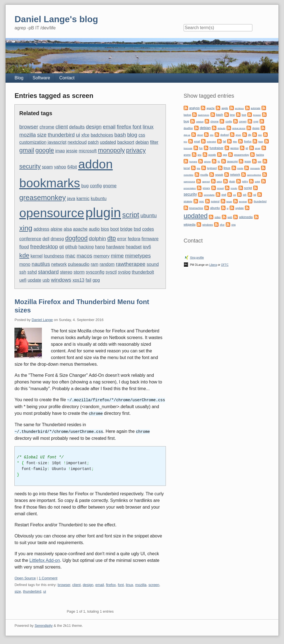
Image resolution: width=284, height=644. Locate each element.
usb (46, 280)
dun (260, 135)
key (199, 168)
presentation (190, 188)
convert (243, 122)
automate (256, 108)
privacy (136, 150)
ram (95, 264)
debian (142, 142)
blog (132, 135)
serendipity (209, 195)
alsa (68, 229)
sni (234, 195)
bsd (137, 229)
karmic (83, 199)
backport (126, 142)
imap (60, 151)
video (218, 217)
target (229, 202)
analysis (194, 108)
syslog (124, 272)
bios (105, 229)
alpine (56, 229)
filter (154, 142)
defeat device (239, 128)
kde (24, 255)
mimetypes (138, 256)
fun (201, 148)
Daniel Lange (42, 320)
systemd (215, 201)
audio (94, 229)
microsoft (88, 151)
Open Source (25, 577)
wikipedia (190, 225)
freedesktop (44, 247)
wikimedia (246, 217)
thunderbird (61, 135)
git (61, 247)
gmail (27, 150)
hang (100, 247)
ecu (185, 142)
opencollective (254, 175)
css (142, 135)
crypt (256, 122)
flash (261, 142)
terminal (243, 202)
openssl (206, 182)
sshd (32, 272)
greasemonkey (42, 198)
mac (70, 256)
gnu (199, 155)
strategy (188, 201)
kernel (37, 256)
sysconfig (95, 272)
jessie (72, 151)
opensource (52, 213)
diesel (200, 135)
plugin (103, 213)
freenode (188, 148)
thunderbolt (143, 272)
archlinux (239, 108)
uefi (23, 280)
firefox (124, 127)
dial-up (187, 135)
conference (30, 239)
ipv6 (147, 247)
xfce (85, 135)
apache (80, 229)
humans (193, 162)
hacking (86, 247)
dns (212, 135)
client (62, 127)
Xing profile (197, 258)
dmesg (57, 239)
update (35, 280)
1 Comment (48, 577)
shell (224, 195)
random (107, 264)
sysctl (111, 272)
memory (102, 256)
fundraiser (217, 148)
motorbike (188, 175)
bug (85, 186)
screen (154, 584)
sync (201, 201)
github (71, 247)
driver (238, 135)
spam (47, 167)
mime (117, 256)
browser (29, 127)
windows (61, 280)
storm (79, 272)
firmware (150, 239)
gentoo (234, 148)
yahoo (60, 167)
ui (78, 135)
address (41, 229)
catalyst (200, 122)
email (109, 127)
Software (41, 78)
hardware (115, 247)
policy (245, 181)
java (71, 199)
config (96, 186)
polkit (258, 182)
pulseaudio (79, 264)
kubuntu (99, 199)
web (230, 217)
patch (93, 142)
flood (24, 247)
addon (96, 164)
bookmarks (50, 183)
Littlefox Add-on (45, 560)
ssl (255, 195)
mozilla (27, 135)
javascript (57, 142)
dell (46, 239)
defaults (77, 127)
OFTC (225, 265)
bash (120, 135)
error (122, 239)
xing (26, 228)
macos (84, 256)
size (42, 135)
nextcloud (77, 142)
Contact (67, 78)
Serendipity (44, 625)
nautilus (41, 264)
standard (48, 272)
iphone (207, 162)
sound (153, 264)
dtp (112, 238)
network (59, 264)
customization (33, 142)
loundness (54, 256)
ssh (23, 272)
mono (25, 264)
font (137, 127)
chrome (47, 127)
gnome (110, 186)
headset (134, 247)
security (30, 166)
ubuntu (149, 215)
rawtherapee (131, 264)
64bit (72, 167)
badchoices (102, 135)
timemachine (196, 208)
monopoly (111, 150)
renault (220, 188)
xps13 (78, 280)
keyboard (212, 168)
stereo (66, 272)
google (45, 150)
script (131, 215)
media (240, 168)
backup (187, 115)
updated (108, 142)
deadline (188, 128)
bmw (232, 115)
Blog (19, 78)
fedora (134, 239)
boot (115, 229)
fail (88, 280)
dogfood (76, 238)
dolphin (97, 238)
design (94, 127)
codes (148, 229)
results (234, 188)
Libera (213, 265)
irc (219, 161)
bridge (126, 229)
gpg (96, 280)
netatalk (219, 175)
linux (148, 127)
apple (225, 108)
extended (211, 142)
